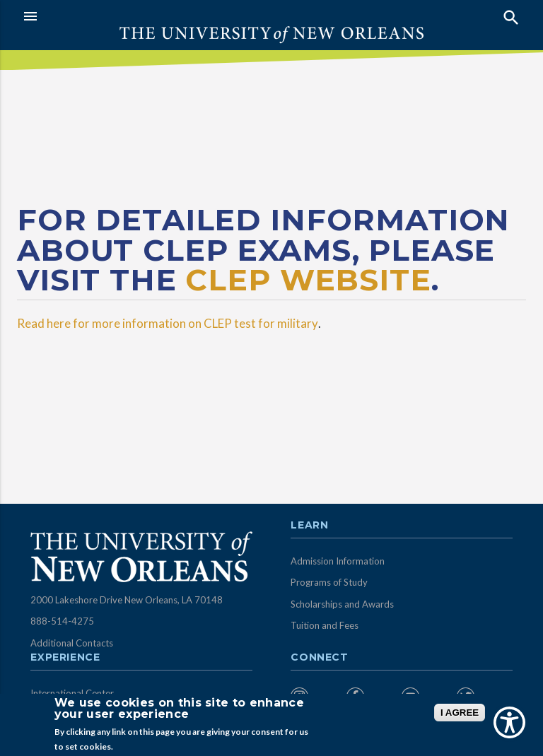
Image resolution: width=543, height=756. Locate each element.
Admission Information (338, 561)
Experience (65, 658)
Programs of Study (329, 582)
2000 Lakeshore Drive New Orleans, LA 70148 (127, 600)
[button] (144, 16)
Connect (320, 658)
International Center (72, 693)
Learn (309, 526)
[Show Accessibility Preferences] (509, 722)
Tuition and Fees (325, 625)
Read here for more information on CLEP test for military (168, 323)
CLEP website (308, 280)
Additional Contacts (72, 643)
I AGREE (460, 713)
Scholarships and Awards (342, 604)
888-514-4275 (62, 621)
